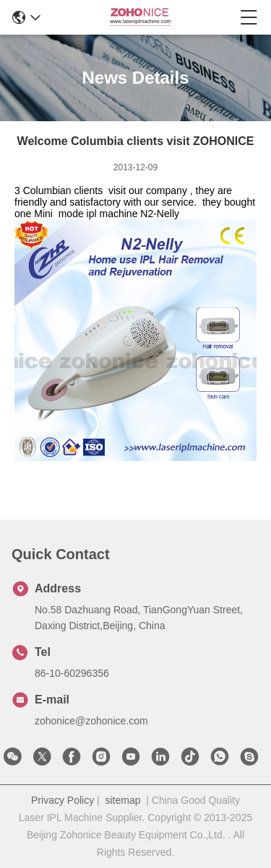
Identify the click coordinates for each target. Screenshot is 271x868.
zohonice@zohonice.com (91, 721)
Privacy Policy (63, 800)
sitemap (122, 800)
